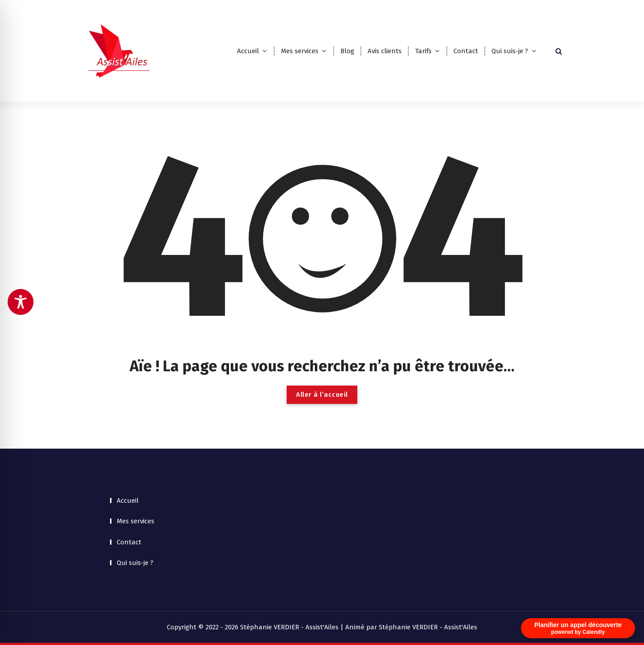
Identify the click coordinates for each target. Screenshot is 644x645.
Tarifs (423, 51)
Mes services (300, 51)
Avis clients (385, 51)
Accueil (248, 51)
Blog (347, 51)
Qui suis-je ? (510, 51)
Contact (466, 51)
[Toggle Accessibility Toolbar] (21, 302)
